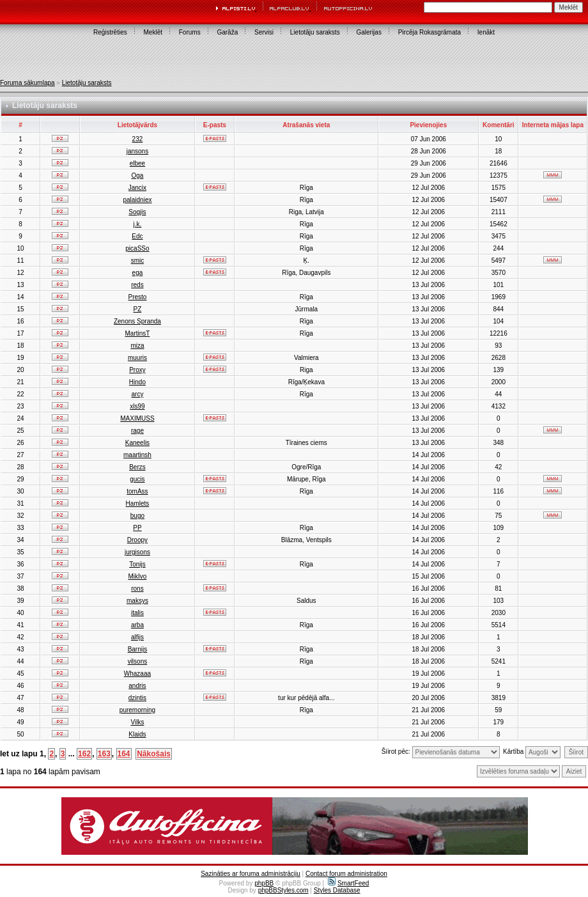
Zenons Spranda (137, 321)
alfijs (137, 637)
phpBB (264, 883)
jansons (137, 151)
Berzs (137, 467)
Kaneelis (137, 443)
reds (137, 285)
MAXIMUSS (137, 418)
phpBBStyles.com (283, 890)
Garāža (227, 32)
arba (137, 625)
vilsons (138, 661)
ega (138, 273)
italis (137, 613)
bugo (137, 516)
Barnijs (138, 649)
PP (137, 528)
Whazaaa (137, 674)
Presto (137, 297)
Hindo (137, 382)
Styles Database (337, 890)
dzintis (137, 698)
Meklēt (153, 32)
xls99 (137, 406)
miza (137, 346)
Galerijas (368, 32)
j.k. (138, 224)
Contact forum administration (346, 874)
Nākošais (154, 754)
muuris (137, 358)
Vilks (137, 722)
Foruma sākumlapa (27, 83)
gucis (137, 479)
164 (124, 754)
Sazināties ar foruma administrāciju (251, 874)
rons (137, 589)
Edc (137, 236)
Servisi (264, 32)
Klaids (137, 734)
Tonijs (137, 564)
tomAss (137, 491)
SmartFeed (348, 883)
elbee (137, 163)
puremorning (137, 710)
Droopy (137, 540)
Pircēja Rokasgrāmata (429, 32)
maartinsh (137, 455)
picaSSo (137, 248)
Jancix (137, 188)
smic (138, 261)
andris (137, 686)
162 (84, 754)
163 (104, 754)
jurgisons (137, 552)
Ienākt (486, 32)
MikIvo (137, 576)
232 (138, 139)
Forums (190, 32)
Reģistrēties (110, 32)
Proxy (137, 370)
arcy (137, 394)
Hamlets (138, 503)
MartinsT (137, 333)
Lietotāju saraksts (315, 32)
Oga (137, 175)
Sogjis (137, 212)
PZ (138, 309)
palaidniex (137, 200)
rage (137, 431)
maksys (137, 601)
